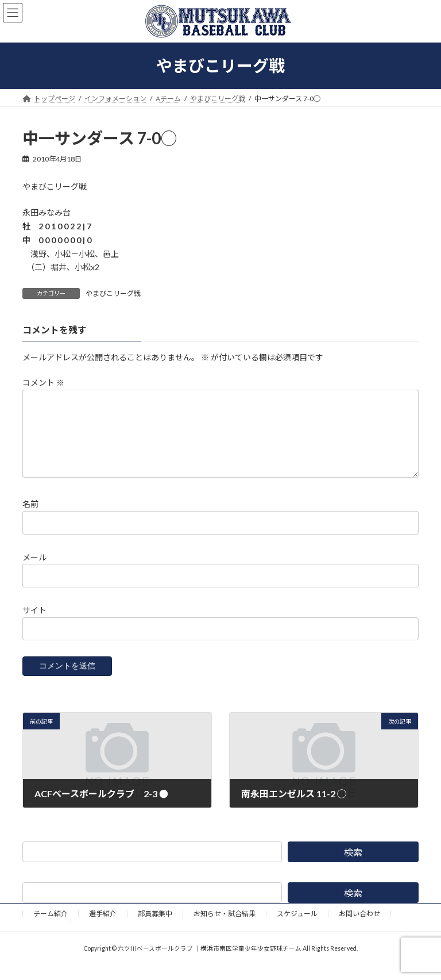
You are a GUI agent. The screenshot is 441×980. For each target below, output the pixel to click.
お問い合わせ (359, 927)
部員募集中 (155, 927)
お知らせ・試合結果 (225, 927)
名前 (30, 518)
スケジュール (297, 927)
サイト (34, 624)
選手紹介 (103, 927)
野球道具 (47, 934)
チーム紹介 (51, 927)
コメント (43, 383)
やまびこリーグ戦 (113, 293)
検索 (353, 866)
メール (34, 571)
